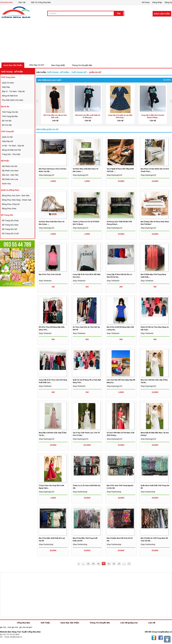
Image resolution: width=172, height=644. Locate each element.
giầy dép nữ (8, 141)
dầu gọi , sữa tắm (10, 175)
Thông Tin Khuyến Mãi (82, 65)
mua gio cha (13, 627)
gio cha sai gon (26, 627)
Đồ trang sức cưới (10, 233)
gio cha (3, 627)
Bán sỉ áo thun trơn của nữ (50, 274)
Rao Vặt (22, 2)
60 (99, 563)
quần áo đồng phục (10, 190)
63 (114, 563)
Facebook (161, 638)
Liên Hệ (152, 623)
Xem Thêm (167, 80)
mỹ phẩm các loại (10, 179)
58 (88, 563)
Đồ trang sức (7, 215)
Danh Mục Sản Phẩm (13, 65)
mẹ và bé (5, 107)
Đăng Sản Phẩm (162, 14)
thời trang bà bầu (10, 116)
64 (119, 563)
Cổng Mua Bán (6, 2)
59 (93, 563)
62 (109, 563)
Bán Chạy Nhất (58, 65)
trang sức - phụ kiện (11, 154)
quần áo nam (8, 83)
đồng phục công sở (11, 204)
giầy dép (6, 87)
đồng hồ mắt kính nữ (11, 150)
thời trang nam (8, 77)
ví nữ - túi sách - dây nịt (13, 146)
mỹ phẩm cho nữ (10, 166)
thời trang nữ (7, 131)
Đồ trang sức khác (10, 221)
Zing (154, 638)
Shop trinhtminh (45, 281)
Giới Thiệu (45, 623)
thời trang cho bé (10, 112)
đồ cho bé (7, 121)
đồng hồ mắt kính (10, 96)
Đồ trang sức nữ (10, 229)
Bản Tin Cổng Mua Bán (41, 2)
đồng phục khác (9, 209)
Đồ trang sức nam (10, 225)
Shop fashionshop (80, 492)
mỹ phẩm (5, 161)
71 (129, 563)
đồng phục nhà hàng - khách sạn (17, 200)
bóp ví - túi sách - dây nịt (13, 91)
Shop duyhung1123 (47, 175)
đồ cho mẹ (7, 125)
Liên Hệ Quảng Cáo (129, 623)
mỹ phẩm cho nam (10, 171)
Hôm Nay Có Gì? (37, 65)
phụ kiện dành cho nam (13, 100)
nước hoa (6, 184)
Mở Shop (146, 2)
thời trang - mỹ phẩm (12, 72)
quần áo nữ (7, 137)
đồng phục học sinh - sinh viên (16, 196)
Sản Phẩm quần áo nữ (47, 129)
